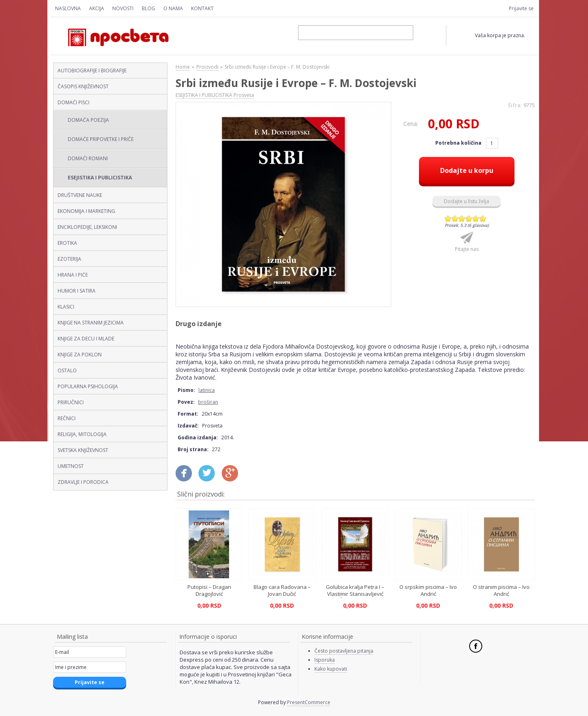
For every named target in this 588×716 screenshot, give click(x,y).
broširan (208, 402)
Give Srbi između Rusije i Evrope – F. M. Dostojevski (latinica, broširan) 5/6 (476, 218)
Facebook (476, 646)
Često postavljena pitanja (344, 651)
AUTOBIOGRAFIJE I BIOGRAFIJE (92, 70)
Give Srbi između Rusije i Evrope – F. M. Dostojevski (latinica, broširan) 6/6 (483, 218)
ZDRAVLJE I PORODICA (83, 482)
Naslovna (68, 8)
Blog (148, 8)
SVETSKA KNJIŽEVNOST (83, 450)
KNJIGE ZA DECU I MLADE (86, 339)
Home (183, 67)
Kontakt (202, 8)
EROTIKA (67, 243)
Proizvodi (207, 67)
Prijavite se (521, 8)
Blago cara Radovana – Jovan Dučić (282, 590)
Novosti (123, 8)
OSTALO (67, 370)
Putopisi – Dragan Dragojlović (209, 590)
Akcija (97, 8)
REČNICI (67, 418)
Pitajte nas (467, 249)
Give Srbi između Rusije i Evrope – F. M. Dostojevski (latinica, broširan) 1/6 (448, 218)
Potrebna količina (459, 143)
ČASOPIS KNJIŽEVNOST (83, 86)
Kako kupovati (331, 669)
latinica (207, 390)
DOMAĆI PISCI (73, 102)
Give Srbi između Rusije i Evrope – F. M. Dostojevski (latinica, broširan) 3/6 (462, 218)
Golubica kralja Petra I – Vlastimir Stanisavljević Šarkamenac (355, 593)
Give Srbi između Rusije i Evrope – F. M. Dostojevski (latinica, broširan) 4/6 (469, 218)
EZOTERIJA (69, 259)
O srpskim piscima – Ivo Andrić (428, 590)
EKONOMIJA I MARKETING (86, 211)
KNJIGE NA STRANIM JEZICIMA (91, 323)
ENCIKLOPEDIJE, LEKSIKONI (87, 227)
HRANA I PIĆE (73, 275)
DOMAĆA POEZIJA (88, 120)
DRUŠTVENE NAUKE (80, 195)
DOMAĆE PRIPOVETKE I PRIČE (101, 139)
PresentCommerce (309, 702)
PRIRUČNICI (71, 402)
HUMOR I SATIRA (77, 291)
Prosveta (244, 95)
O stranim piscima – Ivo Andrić (501, 590)
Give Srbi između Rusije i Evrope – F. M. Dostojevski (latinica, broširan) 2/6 (455, 218)
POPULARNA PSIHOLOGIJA (88, 386)
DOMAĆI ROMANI (88, 158)
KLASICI (66, 307)
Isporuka (325, 660)
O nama (173, 8)
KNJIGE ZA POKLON (80, 355)
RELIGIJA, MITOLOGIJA (82, 434)
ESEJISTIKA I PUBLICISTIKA (100, 178)
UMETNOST (71, 466)
